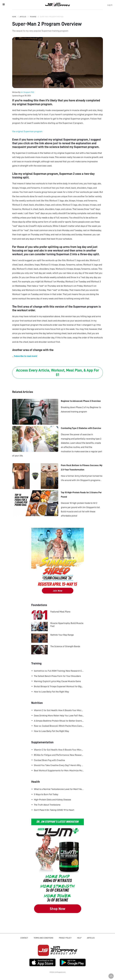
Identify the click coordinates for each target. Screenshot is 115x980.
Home (14, 17)
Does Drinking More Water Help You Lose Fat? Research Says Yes (59, 716)
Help (79, 938)
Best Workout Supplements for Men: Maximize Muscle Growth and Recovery (59, 771)
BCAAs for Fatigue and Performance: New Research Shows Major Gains (59, 755)
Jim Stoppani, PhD (27, 92)
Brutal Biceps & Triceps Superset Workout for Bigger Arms (59, 686)
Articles (23, 17)
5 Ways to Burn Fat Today (46, 794)
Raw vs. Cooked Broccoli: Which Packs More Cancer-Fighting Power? (59, 726)
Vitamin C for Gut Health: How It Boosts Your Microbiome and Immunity (59, 710)
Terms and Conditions (43, 938)
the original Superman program (27, 131)
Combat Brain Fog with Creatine (49, 760)
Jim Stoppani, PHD (57, 4)
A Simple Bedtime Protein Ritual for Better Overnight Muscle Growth (59, 721)
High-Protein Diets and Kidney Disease (52, 800)
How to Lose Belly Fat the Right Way (51, 692)
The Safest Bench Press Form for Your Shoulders (57, 676)
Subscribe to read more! (26, 356)
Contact (24, 938)
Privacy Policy (65, 938)
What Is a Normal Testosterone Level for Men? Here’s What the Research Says (59, 789)
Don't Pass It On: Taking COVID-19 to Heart (54, 810)
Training (33, 17)
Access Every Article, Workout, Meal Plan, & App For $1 (57, 373)
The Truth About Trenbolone (47, 805)
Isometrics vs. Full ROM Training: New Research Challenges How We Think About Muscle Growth (59, 671)
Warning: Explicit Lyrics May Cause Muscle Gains (57, 681)
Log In (110, 5)
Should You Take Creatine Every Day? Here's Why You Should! (59, 765)
